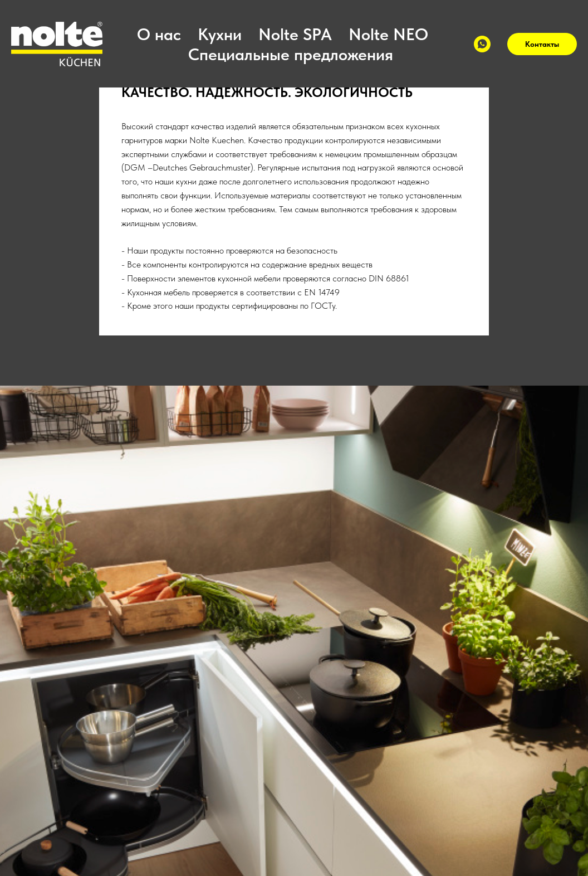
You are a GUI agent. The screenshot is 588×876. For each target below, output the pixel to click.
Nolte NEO (388, 34)
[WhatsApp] (482, 44)
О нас (159, 34)
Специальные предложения (291, 54)
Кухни (220, 34)
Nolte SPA (295, 34)
